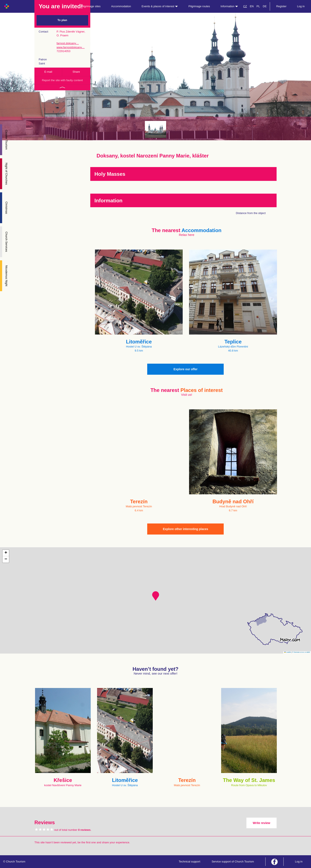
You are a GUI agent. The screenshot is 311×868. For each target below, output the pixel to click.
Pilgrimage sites (91, 6)
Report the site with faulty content (62, 80)
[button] (156, 596)
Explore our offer (186, 369)
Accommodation (121, 6)
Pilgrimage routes (199, 6)
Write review (262, 823)
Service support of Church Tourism (233, 862)
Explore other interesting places (186, 529)
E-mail (48, 72)
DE (265, 6)
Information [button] (229, 6)
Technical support (189, 862)
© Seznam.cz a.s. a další (301, 652)
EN (252, 6)
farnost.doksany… (68, 43)
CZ (245, 6)
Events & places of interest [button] (160, 6)
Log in (301, 6)
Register (281, 6)
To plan (62, 20)
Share (76, 72)
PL (258, 6)
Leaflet (288, 652)
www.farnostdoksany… (71, 47)
